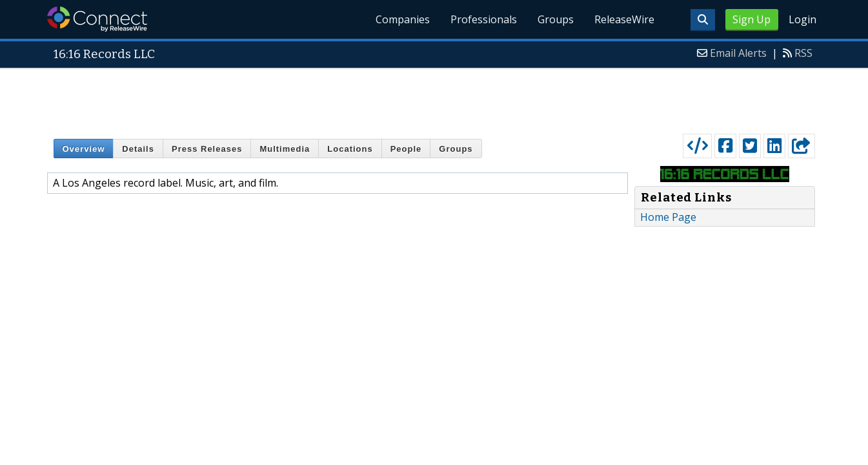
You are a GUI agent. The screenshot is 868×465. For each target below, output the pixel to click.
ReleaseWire (624, 19)
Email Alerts (738, 53)
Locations (350, 149)
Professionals (484, 19)
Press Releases (207, 149)
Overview (84, 149)
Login (802, 19)
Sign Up (752, 19)
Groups (556, 19)
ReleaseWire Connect (97, 19)
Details (138, 149)
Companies (403, 19)
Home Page (668, 217)
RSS (803, 53)
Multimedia (285, 149)
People (406, 149)
